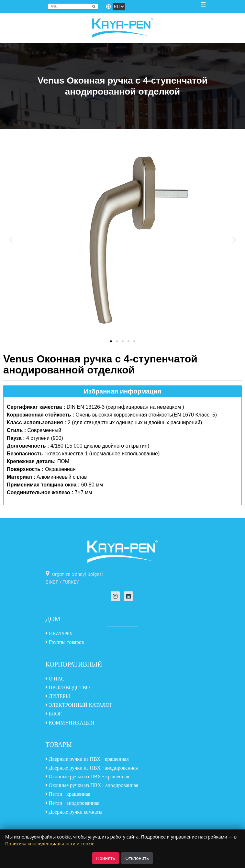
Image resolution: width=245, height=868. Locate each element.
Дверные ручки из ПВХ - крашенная (87, 759)
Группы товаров (65, 642)
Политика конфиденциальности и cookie (50, 844)
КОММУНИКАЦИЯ (70, 723)
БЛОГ (54, 714)
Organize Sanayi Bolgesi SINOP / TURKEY (74, 578)
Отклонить (137, 858)
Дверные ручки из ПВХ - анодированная (92, 768)
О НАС (55, 679)
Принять (106, 858)
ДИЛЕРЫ (58, 697)
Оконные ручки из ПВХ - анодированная (92, 786)
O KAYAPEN (59, 634)
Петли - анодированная (73, 803)
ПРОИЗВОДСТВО (68, 688)
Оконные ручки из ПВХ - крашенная (88, 777)
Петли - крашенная (68, 794)
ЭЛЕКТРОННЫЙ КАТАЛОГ (79, 705)
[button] (11, 240)
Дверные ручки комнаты (74, 812)
